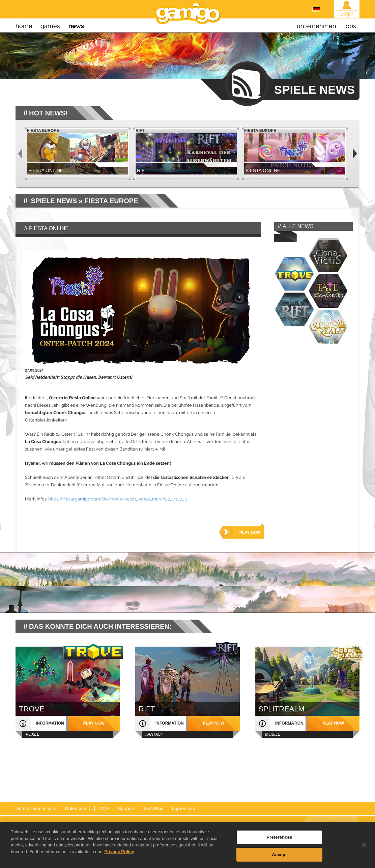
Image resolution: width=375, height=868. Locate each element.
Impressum (184, 809)
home (24, 26)
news (76, 26)
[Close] (364, 848)
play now (250, 533)
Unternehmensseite (36, 809)
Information (50, 723)
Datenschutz (78, 809)
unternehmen (316, 26)
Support (126, 809)
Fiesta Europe (111, 201)
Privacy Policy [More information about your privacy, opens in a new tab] (119, 855)
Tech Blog (153, 809)
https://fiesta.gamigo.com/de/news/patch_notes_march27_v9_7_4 (118, 499)
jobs (350, 26)
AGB (105, 809)
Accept (279, 858)
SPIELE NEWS (54, 201)
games (50, 26)
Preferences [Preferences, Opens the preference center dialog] (279, 840)
